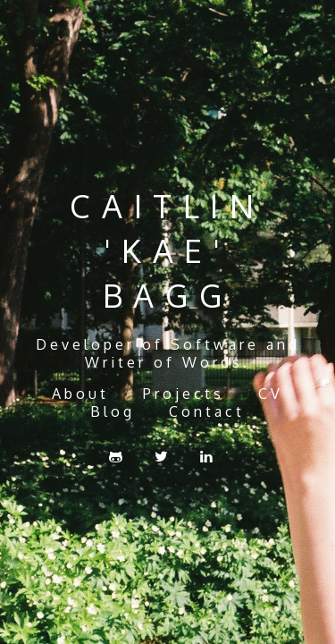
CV (271, 394)
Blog (113, 411)
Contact (207, 411)
